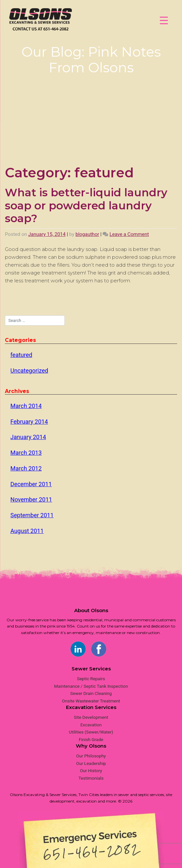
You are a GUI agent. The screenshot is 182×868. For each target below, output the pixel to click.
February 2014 (29, 422)
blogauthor (87, 234)
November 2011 (31, 499)
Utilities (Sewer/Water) (91, 732)
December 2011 (31, 484)
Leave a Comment (129, 234)
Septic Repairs (91, 679)
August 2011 (27, 531)
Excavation (91, 725)
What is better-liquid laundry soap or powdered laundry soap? (86, 205)
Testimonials (91, 778)
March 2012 (26, 468)
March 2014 (26, 406)
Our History (91, 771)
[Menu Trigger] (164, 20)
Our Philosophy (91, 756)
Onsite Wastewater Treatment (91, 701)
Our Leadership (91, 763)
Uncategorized (29, 371)
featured (21, 355)
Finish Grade (91, 739)
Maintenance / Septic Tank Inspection (91, 686)
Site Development (91, 717)
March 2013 (26, 453)
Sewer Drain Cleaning (91, 693)
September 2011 (32, 515)
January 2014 (28, 437)
